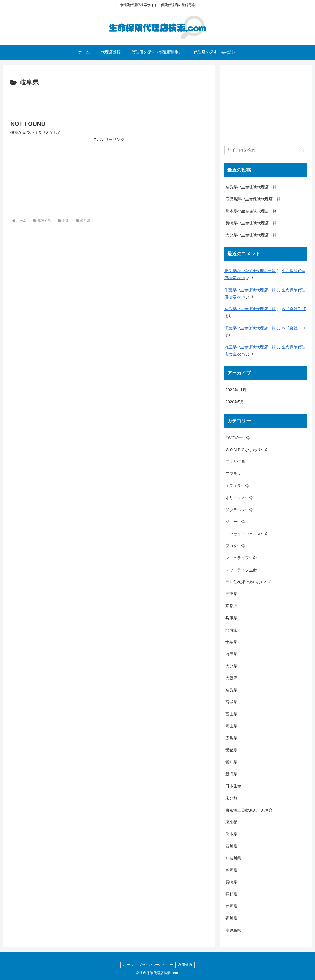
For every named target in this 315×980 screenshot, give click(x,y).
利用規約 (185, 965)
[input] (266, 150)
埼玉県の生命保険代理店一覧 (250, 347)
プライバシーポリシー (156, 965)
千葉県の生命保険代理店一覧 (250, 290)
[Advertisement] (109, 102)
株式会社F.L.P (294, 309)
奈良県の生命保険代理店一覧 (251, 187)
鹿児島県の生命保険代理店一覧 (253, 199)
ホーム (128, 965)
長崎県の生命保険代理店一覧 (251, 223)
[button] (302, 150)
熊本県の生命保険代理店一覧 (251, 211)
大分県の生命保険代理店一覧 (251, 235)
